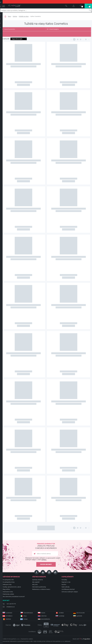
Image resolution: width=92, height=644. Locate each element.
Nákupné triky (7, 584)
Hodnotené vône (8, 592)
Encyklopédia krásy (9, 582)
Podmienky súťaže (8, 594)
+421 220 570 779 (11, 604)
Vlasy (9, 16)
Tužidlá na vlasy (24, 16)
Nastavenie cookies (27, 639)
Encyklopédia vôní (8, 580)
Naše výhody (66, 587)
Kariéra (64, 584)
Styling (15, 16)
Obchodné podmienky (39, 587)
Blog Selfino (6, 589)
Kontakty (64, 580)
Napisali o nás (66, 582)
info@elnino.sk (11, 607)
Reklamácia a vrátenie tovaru (41, 589)
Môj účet (35, 584)
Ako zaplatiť (36, 582)
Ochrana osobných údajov (70, 592)
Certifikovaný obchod (68, 589)
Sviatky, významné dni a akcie (12, 587)
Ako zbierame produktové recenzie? (14, 596)
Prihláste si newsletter (46, 546)
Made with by (81, 639)
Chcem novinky (46, 564)
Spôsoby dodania (38, 580)
